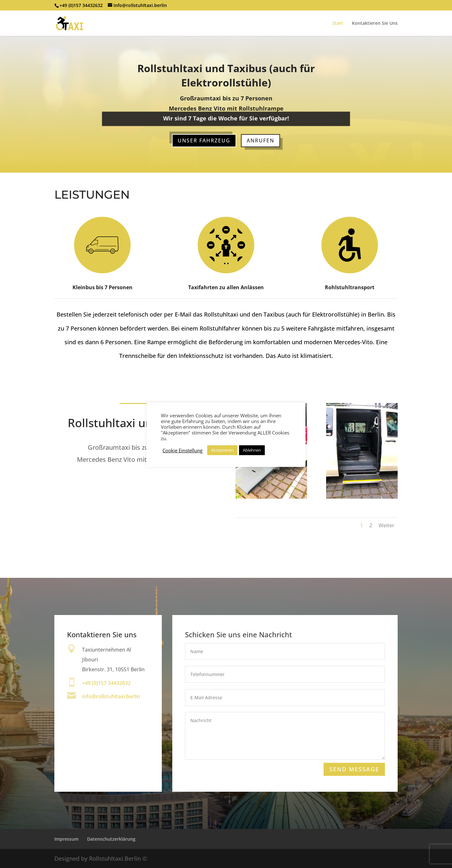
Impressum (66, 839)
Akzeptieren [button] (222, 450)
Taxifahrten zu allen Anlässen (226, 287)
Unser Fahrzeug (204, 140)
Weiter (387, 525)
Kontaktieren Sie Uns (375, 24)
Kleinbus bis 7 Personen (103, 287)
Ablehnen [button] (252, 450)
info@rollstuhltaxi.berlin (111, 697)
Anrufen (260, 140)
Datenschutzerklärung (111, 839)
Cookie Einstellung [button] (182, 450)
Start (338, 24)
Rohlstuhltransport (350, 287)
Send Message (354, 770)
